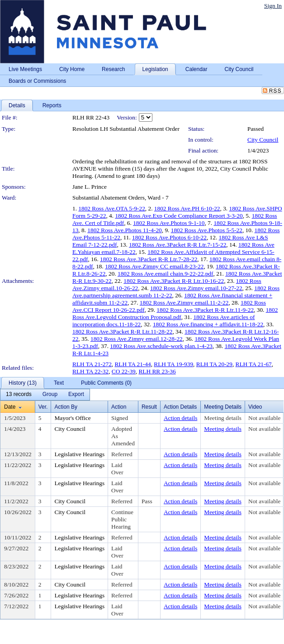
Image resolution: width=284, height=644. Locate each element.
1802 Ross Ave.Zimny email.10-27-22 (196, 288)
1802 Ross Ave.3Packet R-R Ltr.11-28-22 (122, 332)
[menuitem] (19, 395)
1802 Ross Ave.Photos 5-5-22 (207, 230)
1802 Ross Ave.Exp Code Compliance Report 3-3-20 (179, 216)
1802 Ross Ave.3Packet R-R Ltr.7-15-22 (177, 245)
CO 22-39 (124, 371)
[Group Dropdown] (50, 395)
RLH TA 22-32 (90, 371)
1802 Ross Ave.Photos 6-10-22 (169, 237)
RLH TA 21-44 (133, 364)
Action (119, 407)
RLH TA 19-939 (173, 364)
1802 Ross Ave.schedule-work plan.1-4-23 (161, 346)
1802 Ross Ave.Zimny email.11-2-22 (184, 303)
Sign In (273, 6)
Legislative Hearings (79, 454)
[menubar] (45, 395)
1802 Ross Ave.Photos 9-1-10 (169, 223)
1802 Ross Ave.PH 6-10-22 (187, 208)
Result (149, 407)
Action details (180, 418)
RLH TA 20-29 (214, 364)
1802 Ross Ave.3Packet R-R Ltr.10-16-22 (174, 281)
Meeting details (223, 418)
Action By (66, 407)
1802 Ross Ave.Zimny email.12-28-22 (137, 339)
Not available (264, 418)
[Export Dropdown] (76, 395)
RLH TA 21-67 (254, 364)
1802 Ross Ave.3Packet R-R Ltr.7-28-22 (149, 259)
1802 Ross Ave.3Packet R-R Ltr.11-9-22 (205, 310)
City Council (263, 140)
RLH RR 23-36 (157, 371)
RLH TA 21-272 (92, 364)
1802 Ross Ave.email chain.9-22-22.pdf (166, 274)
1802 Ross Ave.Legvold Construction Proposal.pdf (175, 313)
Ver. (43, 407)
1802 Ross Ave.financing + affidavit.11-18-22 (208, 324)
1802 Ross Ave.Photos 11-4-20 (124, 230)
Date (10, 407)
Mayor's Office (72, 418)
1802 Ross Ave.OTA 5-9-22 (112, 208)
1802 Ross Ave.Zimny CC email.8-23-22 (154, 266)
